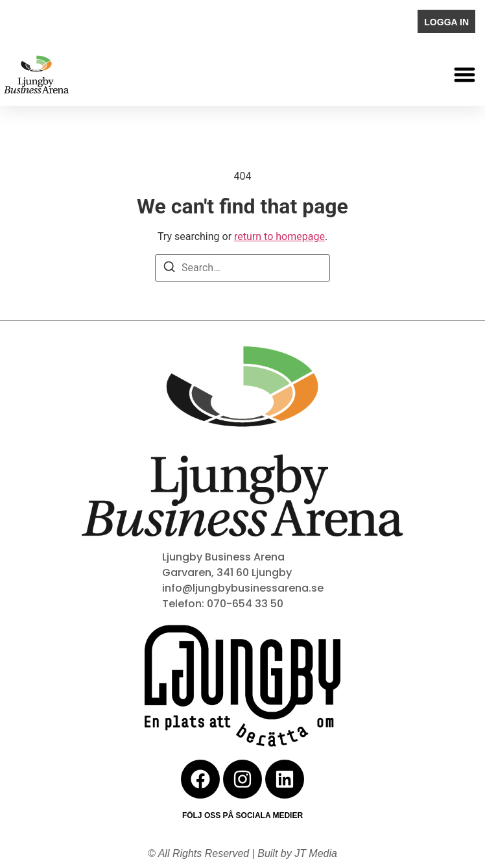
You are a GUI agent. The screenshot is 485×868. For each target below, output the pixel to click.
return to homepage (279, 236)
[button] (465, 74)
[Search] (169, 269)
